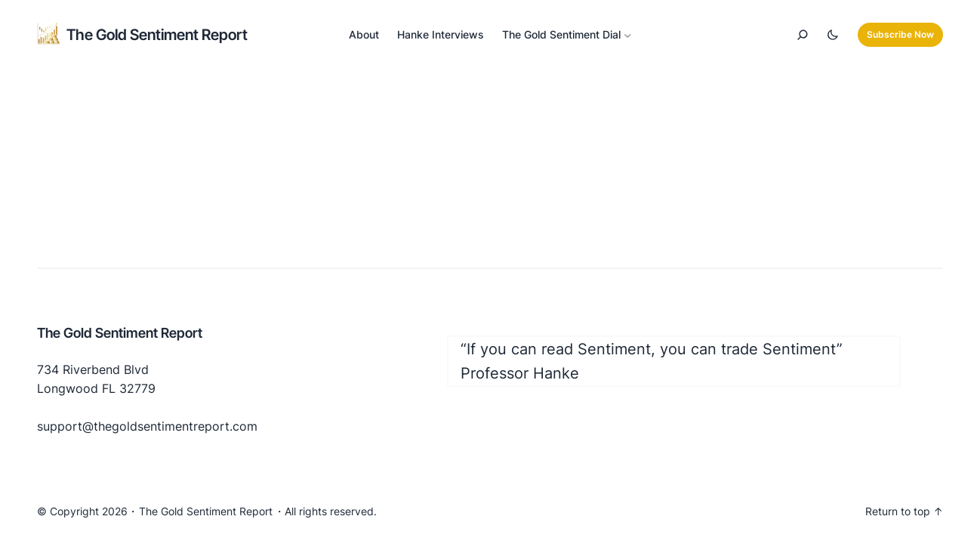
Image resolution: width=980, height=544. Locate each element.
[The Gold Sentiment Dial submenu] (628, 35)
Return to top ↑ (904, 511)
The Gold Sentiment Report (157, 35)
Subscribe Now (900, 34)
